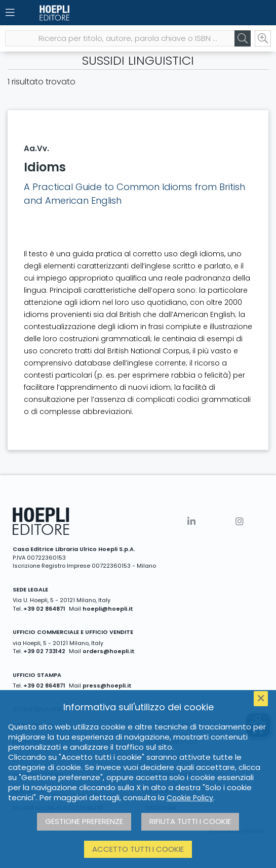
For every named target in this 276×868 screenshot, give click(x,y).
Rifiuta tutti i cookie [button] (190, 821)
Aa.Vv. (36, 148)
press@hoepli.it (107, 686)
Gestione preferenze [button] (84, 821)
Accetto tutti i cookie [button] (138, 849)
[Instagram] (240, 521)
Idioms (45, 167)
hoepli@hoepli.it (108, 609)
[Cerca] (243, 38)
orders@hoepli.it (109, 651)
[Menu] (10, 13)
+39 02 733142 (44, 651)
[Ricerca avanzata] (263, 38)
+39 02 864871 (44, 609)
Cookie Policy (190, 798)
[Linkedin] (191, 521)
